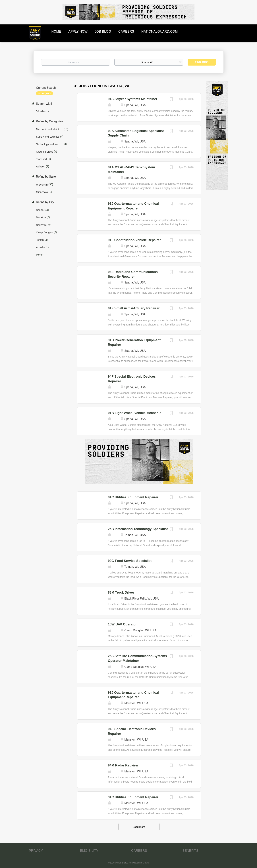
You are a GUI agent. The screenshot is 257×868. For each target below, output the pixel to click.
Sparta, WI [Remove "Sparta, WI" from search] (44, 94)
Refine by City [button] (45, 202)
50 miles (41, 111)
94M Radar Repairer (123, 765)
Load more (139, 827)
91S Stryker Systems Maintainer (133, 99)
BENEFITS (190, 851)
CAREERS (139, 851)
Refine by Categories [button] (49, 121)
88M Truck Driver (121, 592)
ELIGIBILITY (89, 851)
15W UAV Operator (122, 624)
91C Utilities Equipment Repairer (133, 497)
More (39, 255)
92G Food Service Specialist (130, 561)
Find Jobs (202, 62)
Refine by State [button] (45, 177)
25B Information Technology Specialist (138, 529)
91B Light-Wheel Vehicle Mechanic (135, 413)
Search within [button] (44, 104)
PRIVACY (36, 851)
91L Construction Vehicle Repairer (134, 240)
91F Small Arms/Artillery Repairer (134, 308)
